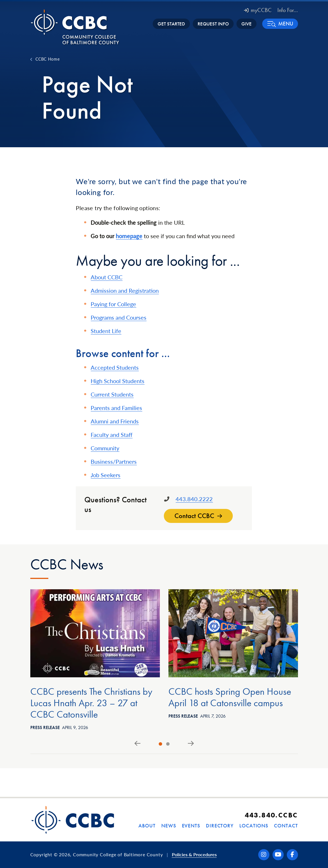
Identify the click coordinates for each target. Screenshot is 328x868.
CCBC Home (47, 59)
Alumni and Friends (115, 421)
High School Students (118, 381)
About (147, 826)
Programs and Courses (119, 317)
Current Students (112, 394)
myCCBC (258, 10)
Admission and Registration (125, 290)
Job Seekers (106, 475)
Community (105, 448)
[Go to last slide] (137, 744)
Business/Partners (114, 461)
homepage (129, 236)
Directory (220, 826)
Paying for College (113, 304)
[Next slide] (191, 744)
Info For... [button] (288, 10)
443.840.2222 (194, 499)
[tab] (160, 744)
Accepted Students (115, 367)
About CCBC (107, 277)
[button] (280, 24)
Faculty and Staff (112, 435)
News (169, 826)
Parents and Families (116, 408)
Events (191, 826)
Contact (286, 826)
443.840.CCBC (271, 815)
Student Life (106, 331)
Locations (254, 826)
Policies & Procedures (194, 854)
